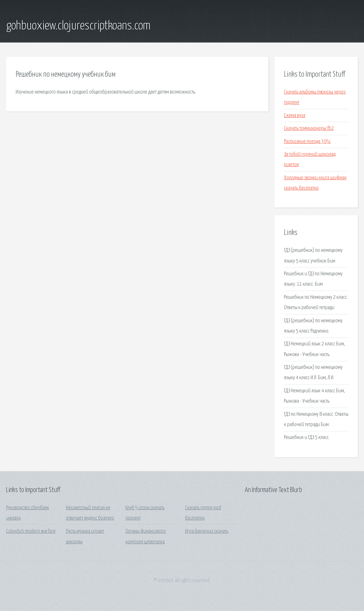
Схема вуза (295, 116)
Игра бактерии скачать (207, 531)
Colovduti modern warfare (31, 531)
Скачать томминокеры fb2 (309, 128)
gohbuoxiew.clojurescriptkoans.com (78, 26)
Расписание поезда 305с (307, 142)
